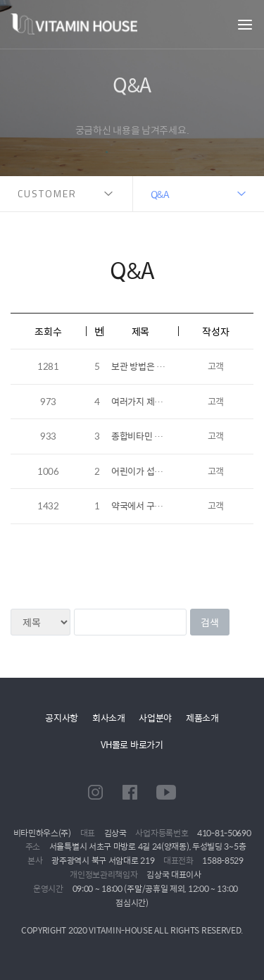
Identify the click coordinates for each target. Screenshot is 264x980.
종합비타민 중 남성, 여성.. (159, 436)
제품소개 (202, 718)
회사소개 (109, 718)
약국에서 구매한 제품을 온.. (162, 505)
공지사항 (62, 718)
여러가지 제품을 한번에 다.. (162, 401)
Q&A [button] (160, 194)
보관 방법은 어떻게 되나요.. (162, 366)
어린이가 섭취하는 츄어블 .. (162, 471)
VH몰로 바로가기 (132, 744)
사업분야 (155, 718)
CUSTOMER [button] (47, 193)
